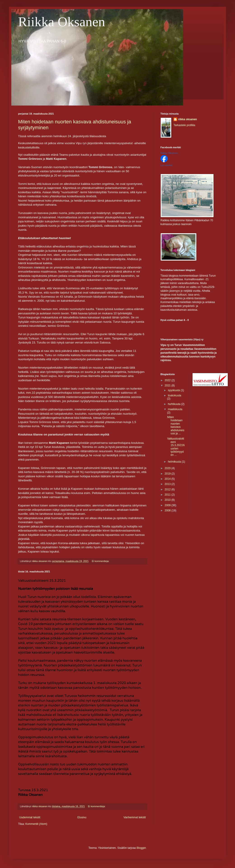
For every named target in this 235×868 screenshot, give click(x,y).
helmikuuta (175, 462)
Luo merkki (167, 165)
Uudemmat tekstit (30, 817)
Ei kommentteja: (101, 561)
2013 (168, 484)
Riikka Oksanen (62, 22)
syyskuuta (174, 390)
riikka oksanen (187, 119)
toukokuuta (175, 395)
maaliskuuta (175, 409)
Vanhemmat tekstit (135, 817)
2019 (168, 474)
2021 (168, 386)
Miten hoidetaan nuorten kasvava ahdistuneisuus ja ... (176, 425)
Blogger (141, 848)
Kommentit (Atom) (36, 824)
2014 (168, 479)
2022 (168, 380)
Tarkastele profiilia (184, 125)
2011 (168, 495)
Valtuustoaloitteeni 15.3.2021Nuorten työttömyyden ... (176, 447)
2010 (168, 500)
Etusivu (82, 817)
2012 (168, 489)
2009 (168, 505)
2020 (168, 468)
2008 (168, 510)
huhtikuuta (175, 404)
